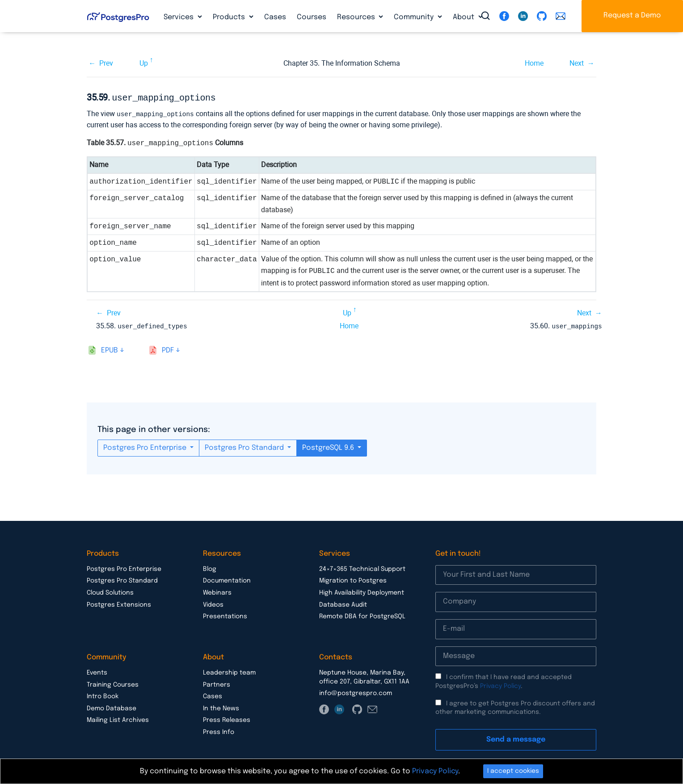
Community (415, 17)
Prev (106, 63)
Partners (217, 683)
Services (179, 17)
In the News (221, 707)
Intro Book (103, 695)
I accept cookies (513, 771)
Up (144, 63)
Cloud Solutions (110, 591)
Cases (275, 17)
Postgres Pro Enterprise (146, 446)
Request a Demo (632, 15)
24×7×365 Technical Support (362, 567)
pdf (168, 349)
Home (534, 63)
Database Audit (343, 603)
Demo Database (112, 707)
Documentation (227, 579)
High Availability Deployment (362, 591)
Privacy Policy (500, 684)
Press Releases (227, 718)
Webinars (217, 591)
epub (110, 349)
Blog (210, 567)
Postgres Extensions (119, 603)
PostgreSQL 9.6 (329, 446)
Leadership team (229, 671)
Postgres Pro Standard (245, 446)
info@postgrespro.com (356, 692)
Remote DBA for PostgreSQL (362, 615)
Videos (213, 603)
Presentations (225, 615)
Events (97, 671)
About (464, 17)
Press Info (219, 730)
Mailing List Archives (118, 718)
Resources (357, 17)
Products (230, 17)
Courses (312, 17)
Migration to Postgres (353, 579)
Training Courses (113, 683)
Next (577, 63)
